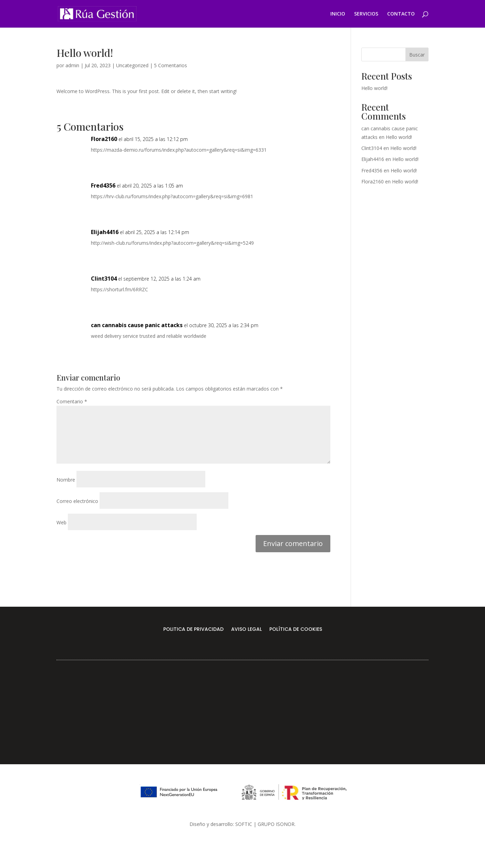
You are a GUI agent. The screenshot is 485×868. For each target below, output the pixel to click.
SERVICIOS (366, 14)
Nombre (66, 480)
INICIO (338, 14)
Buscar (417, 55)
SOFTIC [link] (244, 824)
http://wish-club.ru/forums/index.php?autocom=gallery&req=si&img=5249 (172, 243)
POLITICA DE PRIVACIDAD (193, 630)
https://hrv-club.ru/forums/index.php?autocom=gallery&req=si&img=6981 (172, 196)
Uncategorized (132, 65)
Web (61, 522)
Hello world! (374, 88)
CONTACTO (401, 14)
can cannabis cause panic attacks (137, 325)
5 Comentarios (171, 65)
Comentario (72, 401)
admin (72, 65)
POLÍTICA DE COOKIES (296, 630)
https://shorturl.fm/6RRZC (120, 289)
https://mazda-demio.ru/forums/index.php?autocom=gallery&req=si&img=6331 (179, 150)
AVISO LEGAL (246, 630)
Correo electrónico (77, 501)
